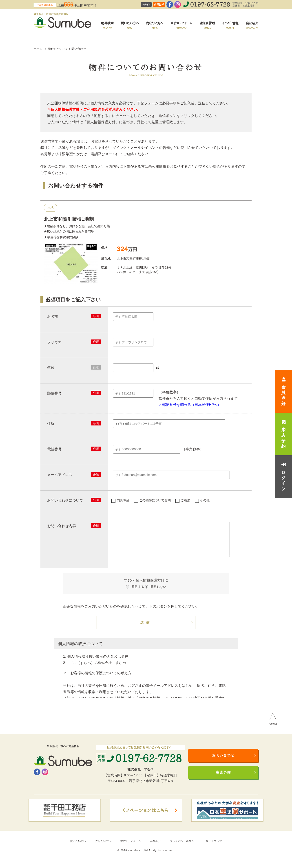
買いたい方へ (78, 846)
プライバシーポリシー (183, 846)
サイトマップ (214, 846)
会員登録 (159, 5)
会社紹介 (155, 846)
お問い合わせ (223, 761)
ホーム (38, 49)
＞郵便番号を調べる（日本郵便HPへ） (190, 405)
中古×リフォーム (131, 846)
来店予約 (223, 778)
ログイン (146, 5)
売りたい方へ (103, 846)
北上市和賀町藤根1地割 (69, 219)
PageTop (273, 729)
